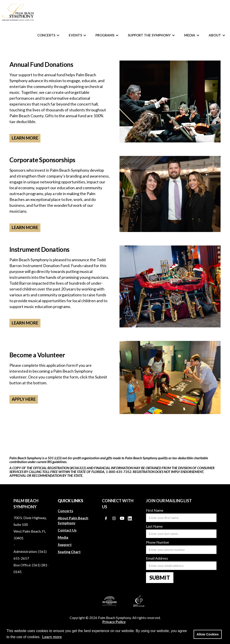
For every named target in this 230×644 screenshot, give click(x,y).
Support (65, 544)
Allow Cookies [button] (208, 634)
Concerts (65, 511)
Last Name (154, 526)
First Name (155, 510)
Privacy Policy (114, 622)
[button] (49, 35)
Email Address (157, 558)
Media (63, 537)
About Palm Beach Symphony (73, 520)
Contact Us (67, 530)
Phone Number (158, 542)
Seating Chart (69, 552)
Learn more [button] (52, 637)
